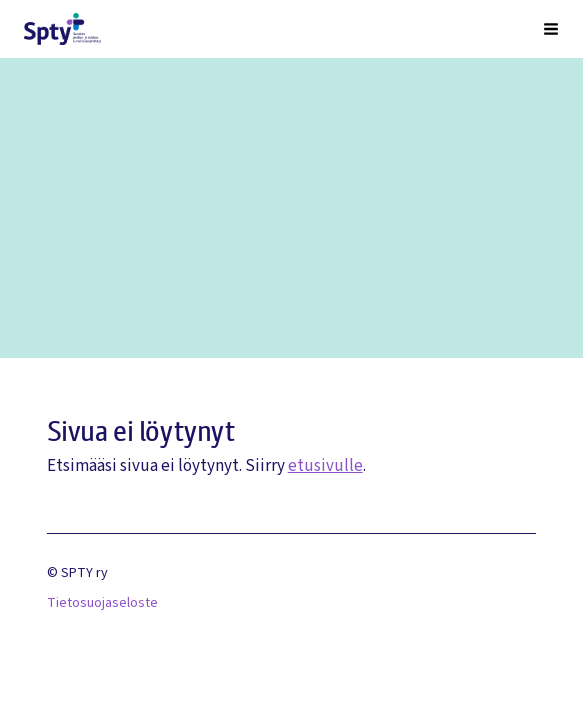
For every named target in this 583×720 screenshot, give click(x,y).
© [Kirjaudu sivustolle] (54, 573)
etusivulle (325, 466)
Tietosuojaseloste (102, 603)
